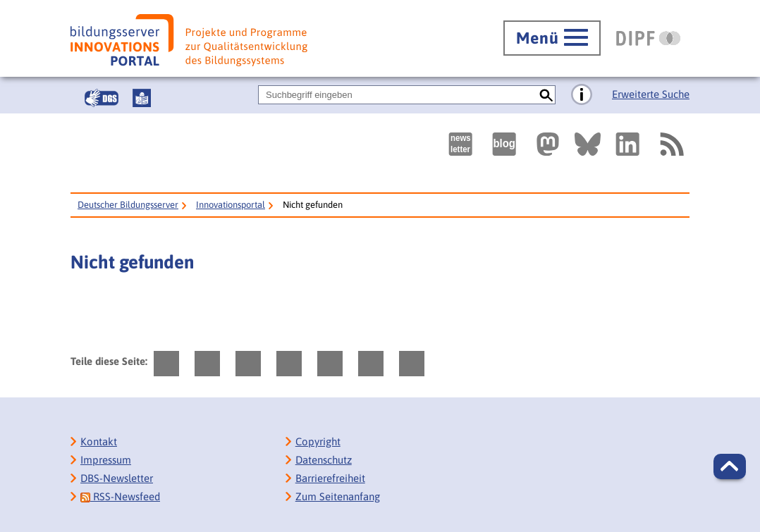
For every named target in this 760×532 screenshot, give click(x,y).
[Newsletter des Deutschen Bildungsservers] (460, 144)
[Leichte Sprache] (142, 98)
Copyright (318, 441)
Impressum (106, 460)
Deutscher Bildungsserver (128, 205)
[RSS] (671, 144)
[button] (730, 466)
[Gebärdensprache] (102, 98)
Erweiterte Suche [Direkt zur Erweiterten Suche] (651, 94)
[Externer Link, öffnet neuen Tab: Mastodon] (548, 144)
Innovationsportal (231, 205)
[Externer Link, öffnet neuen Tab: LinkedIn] (627, 144)
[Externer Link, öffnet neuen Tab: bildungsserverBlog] (504, 144)
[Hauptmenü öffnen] (552, 38)
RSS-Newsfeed (120, 496)
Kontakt (99, 441)
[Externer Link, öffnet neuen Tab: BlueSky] (588, 144)
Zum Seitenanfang (338, 496)
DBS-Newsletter (117, 478)
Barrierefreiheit (330, 478)
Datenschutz (324, 460)
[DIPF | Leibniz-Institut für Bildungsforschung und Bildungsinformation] (648, 38)
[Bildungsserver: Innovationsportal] (189, 40)
